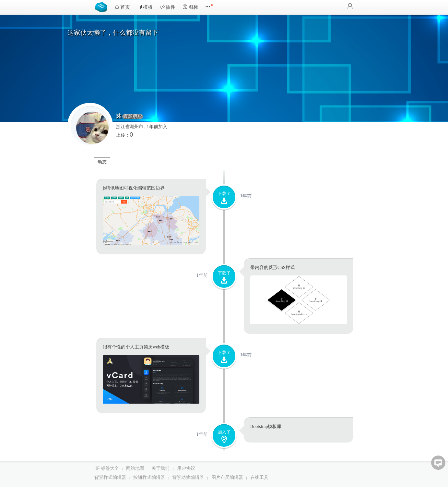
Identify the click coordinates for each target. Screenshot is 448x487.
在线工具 (259, 477)
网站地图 (135, 468)
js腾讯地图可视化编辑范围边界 (134, 188)
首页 (122, 7)
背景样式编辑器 (110, 477)
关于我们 (160, 468)
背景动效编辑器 (188, 477)
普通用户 (159, 116)
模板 (145, 7)
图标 (190, 7)
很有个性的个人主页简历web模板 (136, 347)
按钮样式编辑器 (149, 477)
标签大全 (110, 468)
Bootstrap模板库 (102, 6)
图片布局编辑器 (227, 477)
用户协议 (186, 468)
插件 (168, 7)
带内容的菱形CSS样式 (272, 268)
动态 (102, 162)
